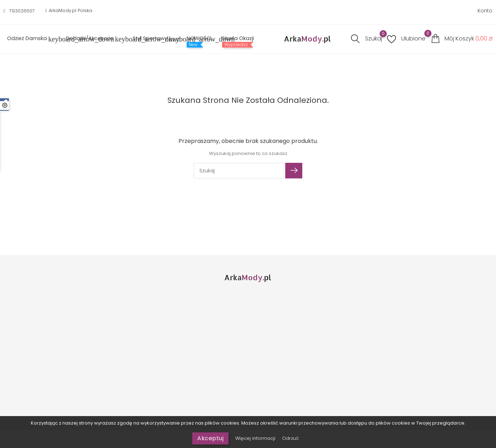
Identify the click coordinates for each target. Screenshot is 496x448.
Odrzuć (290, 438)
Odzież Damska (31, 39)
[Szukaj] (239, 171)
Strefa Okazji (238, 38)
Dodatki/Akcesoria (94, 39)
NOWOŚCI (199, 38)
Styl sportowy (154, 39)
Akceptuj (210, 438)
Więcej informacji (256, 438)
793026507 (22, 11)
